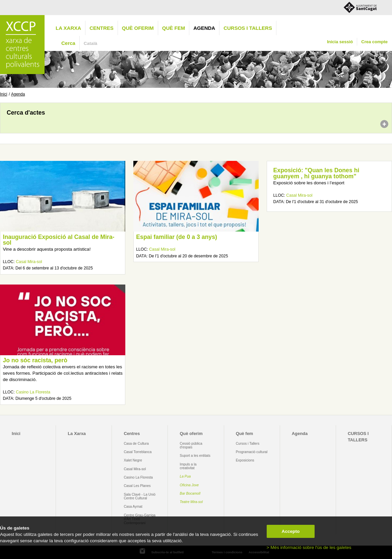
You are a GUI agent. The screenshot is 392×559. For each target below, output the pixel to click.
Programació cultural (252, 452)
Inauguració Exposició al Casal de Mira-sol (58, 240)
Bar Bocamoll (190, 493)
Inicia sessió (340, 42)
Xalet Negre (133, 460)
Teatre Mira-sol (191, 502)
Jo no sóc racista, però (35, 360)
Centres (102, 28)
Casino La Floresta (33, 392)
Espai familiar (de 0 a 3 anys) (177, 237)
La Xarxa (68, 28)
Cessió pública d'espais (191, 445)
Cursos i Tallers (248, 444)
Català (91, 43)
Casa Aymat (133, 507)
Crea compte (374, 42)
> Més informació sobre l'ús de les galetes (309, 547)
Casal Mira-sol (29, 262)
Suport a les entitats (195, 456)
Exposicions (245, 460)
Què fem (174, 28)
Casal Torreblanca (138, 452)
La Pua (185, 476)
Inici (4, 94)
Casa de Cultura (136, 444)
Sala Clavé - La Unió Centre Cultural (140, 496)
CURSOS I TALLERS (248, 28)
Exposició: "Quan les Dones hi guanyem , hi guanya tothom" (316, 173)
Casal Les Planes (137, 486)
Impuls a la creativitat (188, 466)
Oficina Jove (189, 485)
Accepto (291, 531)
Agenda (204, 28)
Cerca (68, 43)
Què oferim (138, 28)
